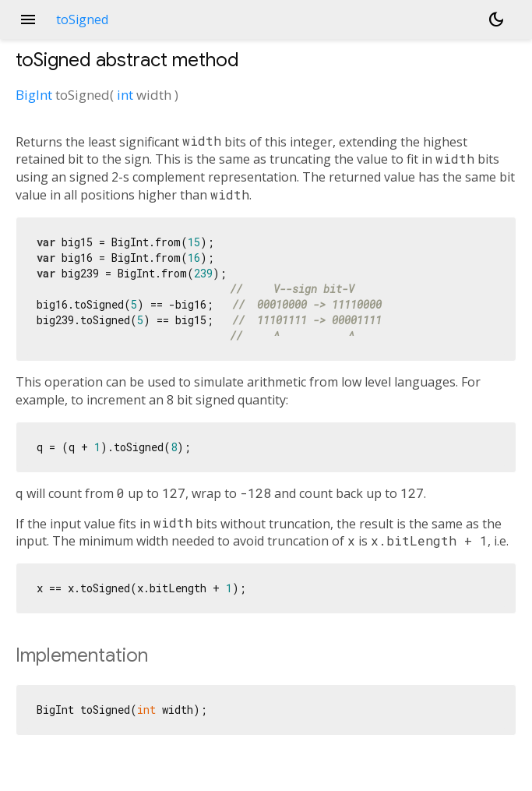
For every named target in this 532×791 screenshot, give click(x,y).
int (125, 95)
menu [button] (28, 19)
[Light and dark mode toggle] (496, 19)
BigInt (34, 95)
